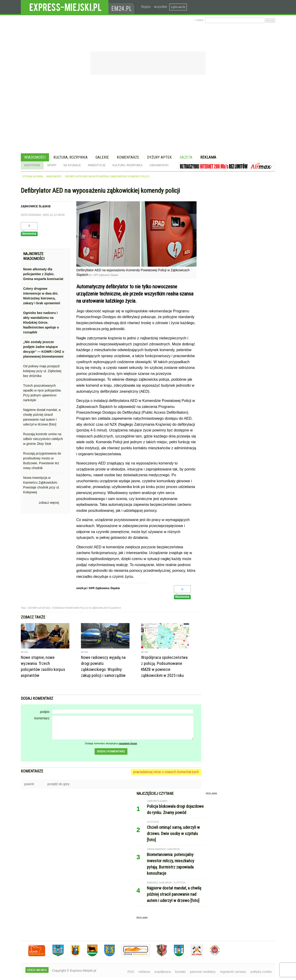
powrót (29, 784)
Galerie (102, 157)
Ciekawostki (159, 165)
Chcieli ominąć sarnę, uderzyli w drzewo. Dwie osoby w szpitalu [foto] (173, 834)
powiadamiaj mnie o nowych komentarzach (166, 772)
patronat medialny (203, 972)
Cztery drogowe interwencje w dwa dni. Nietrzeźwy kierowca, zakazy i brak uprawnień (42, 296)
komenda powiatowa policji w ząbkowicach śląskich (87, 608)
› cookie (199, 20)
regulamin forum (128, 743)
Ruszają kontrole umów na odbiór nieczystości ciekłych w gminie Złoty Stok (43, 439)
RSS (131, 972)
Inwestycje (97, 165)
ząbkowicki (178, 7)
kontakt (180, 972)
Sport (52, 165)
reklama (144, 972)
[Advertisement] (148, 115)
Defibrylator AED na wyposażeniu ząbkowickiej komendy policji (107, 176)
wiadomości (54, 176)
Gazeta (186, 157)
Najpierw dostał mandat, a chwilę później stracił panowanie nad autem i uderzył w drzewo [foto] (42, 417)
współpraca (163, 972)
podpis (45, 712)
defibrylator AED (39, 608)
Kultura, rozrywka (71, 157)
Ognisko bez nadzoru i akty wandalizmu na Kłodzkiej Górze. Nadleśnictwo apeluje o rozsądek (41, 323)
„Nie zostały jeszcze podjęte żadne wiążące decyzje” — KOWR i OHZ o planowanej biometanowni (44, 349)
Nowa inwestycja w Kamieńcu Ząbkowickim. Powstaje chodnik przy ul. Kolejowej (41, 485)
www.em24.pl (123, 7)
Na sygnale (72, 165)
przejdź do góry (59, 784)
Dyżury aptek (159, 157)
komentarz (42, 718)
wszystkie (161, 7)
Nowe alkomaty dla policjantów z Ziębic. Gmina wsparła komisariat (43, 274)
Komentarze (128, 157)
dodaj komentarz (111, 751)
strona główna (33, 176)
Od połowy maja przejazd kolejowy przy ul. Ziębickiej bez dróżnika (42, 371)
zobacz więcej (49, 503)
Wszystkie (32, 165)
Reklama (208, 157)
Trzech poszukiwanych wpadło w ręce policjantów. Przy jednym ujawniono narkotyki (42, 393)
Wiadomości (35, 157)
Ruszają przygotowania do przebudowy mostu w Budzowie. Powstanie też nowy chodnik (42, 461)
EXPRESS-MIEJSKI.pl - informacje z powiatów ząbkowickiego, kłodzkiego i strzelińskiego (65, 7)
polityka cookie (261, 972)
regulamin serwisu (233, 972)
